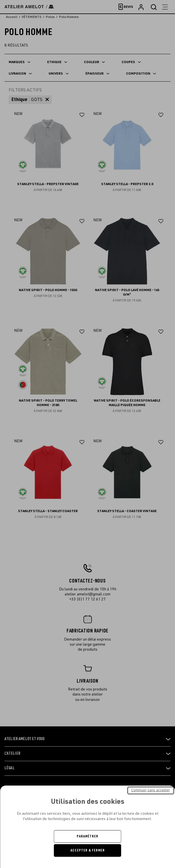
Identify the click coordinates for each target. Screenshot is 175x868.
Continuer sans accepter (151, 790)
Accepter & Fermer (88, 850)
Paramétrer (87, 836)
